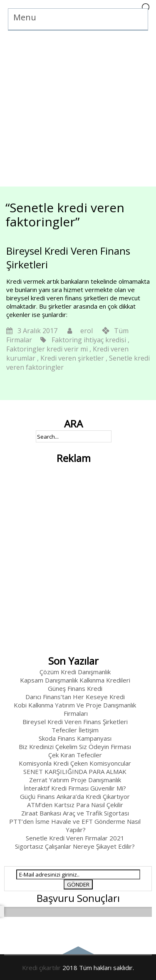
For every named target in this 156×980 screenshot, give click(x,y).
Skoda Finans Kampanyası (75, 738)
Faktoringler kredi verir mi (47, 349)
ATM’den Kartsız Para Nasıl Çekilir (75, 805)
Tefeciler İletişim (75, 730)
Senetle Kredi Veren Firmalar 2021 (75, 838)
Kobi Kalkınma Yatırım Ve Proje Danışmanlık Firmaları (75, 709)
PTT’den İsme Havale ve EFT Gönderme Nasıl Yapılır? (75, 825)
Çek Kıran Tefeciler (75, 755)
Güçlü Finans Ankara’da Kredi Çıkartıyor (75, 796)
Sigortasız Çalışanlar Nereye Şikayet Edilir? (75, 846)
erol (87, 331)
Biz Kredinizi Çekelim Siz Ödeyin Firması (75, 747)
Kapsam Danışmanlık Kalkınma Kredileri (75, 680)
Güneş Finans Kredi (75, 688)
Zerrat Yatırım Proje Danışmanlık (75, 780)
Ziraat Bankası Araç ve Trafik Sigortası (75, 813)
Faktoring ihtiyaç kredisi (89, 340)
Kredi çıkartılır (41, 968)
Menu (25, 17)
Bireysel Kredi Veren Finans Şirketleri (75, 722)
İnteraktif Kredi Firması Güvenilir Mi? (75, 788)
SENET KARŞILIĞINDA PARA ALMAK (75, 771)
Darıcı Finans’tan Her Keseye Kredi (75, 697)
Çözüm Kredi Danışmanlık (75, 672)
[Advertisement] (78, 109)
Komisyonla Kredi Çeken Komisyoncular (75, 763)
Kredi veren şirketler (72, 358)
